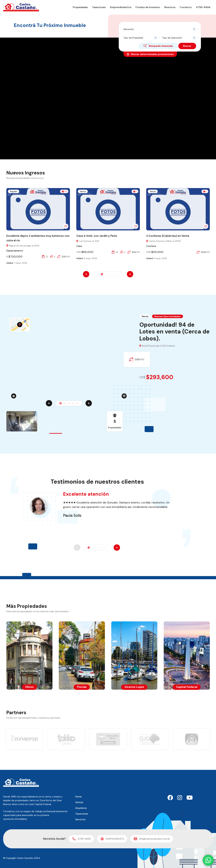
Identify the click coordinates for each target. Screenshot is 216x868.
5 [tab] (38, 403)
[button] (98, 274)
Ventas (79, 802)
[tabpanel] (108, 359)
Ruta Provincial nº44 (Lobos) (157, 346)
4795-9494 (203, 7)
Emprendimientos (121, 7)
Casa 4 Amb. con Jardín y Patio (100, 236)
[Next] (49, 403)
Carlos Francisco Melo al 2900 (167, 241)
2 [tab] (25, 403)
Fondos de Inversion (148, 7)
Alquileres (81, 808)
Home (78, 797)
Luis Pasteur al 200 (91, 241)
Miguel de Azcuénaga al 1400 (26, 246)
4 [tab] (34, 403)
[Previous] (10, 403)
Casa (83, 246)
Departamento (18, 251)
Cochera (155, 246)
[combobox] (160, 29)
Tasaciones (99, 7)
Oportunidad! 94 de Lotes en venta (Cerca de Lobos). (175, 332)
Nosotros (170, 7)
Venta (86, 191)
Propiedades (80, 7)
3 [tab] (29, 403)
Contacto (186, 7)
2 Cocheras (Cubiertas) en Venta (171, 236)
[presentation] (86, 274)
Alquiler (17, 191)
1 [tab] (21, 403)
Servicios (80, 819)
